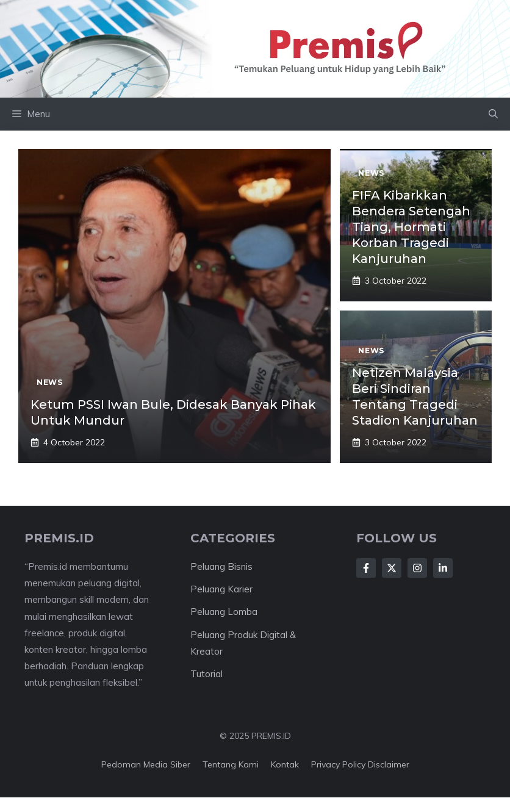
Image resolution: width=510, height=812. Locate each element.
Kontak (285, 764)
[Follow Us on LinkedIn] (443, 568)
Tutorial (207, 674)
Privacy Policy (338, 764)
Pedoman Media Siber (146, 764)
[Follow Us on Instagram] (417, 568)
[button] (493, 114)
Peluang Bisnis (221, 566)
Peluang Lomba (224, 612)
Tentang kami (231, 764)
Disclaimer (389, 764)
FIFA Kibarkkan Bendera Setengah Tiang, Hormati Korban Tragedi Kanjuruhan (411, 227)
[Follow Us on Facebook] (366, 568)
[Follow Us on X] (392, 568)
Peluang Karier (221, 589)
